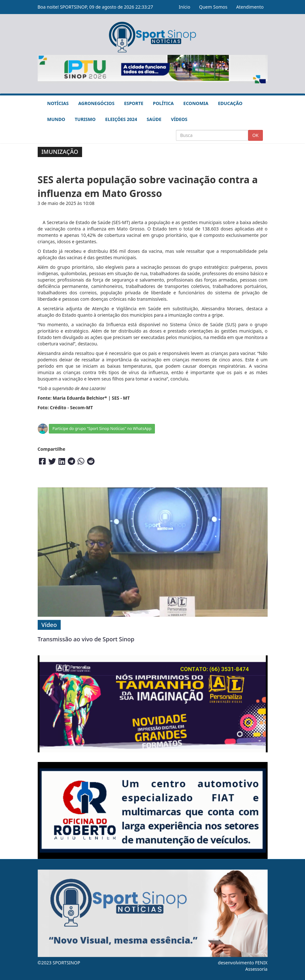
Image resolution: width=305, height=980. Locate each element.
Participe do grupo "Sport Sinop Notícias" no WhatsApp (102, 429)
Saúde (154, 119)
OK (255, 135)
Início (185, 7)
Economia (196, 103)
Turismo (85, 119)
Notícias (58, 103)
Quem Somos (213, 7)
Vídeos (179, 119)
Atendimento (250, 7)
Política (163, 103)
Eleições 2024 (121, 119)
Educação (230, 103)
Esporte (133, 103)
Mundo (56, 119)
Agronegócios (96, 103)
